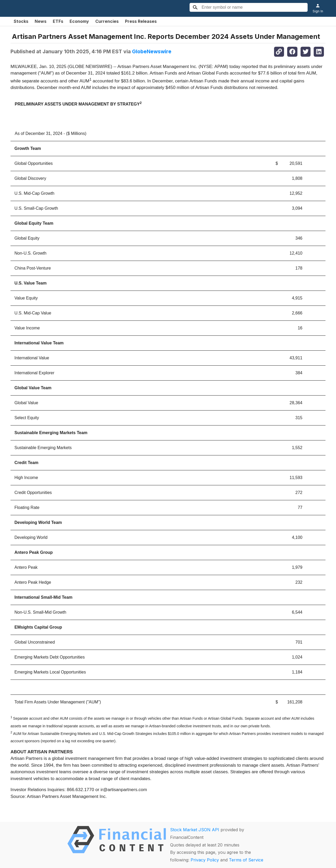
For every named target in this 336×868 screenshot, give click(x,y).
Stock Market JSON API (195, 830)
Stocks (21, 21)
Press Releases (141, 21)
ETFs (58, 21)
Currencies (107, 21)
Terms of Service (246, 860)
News (41, 21)
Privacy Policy (205, 860)
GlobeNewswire (152, 51)
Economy (79, 21)
